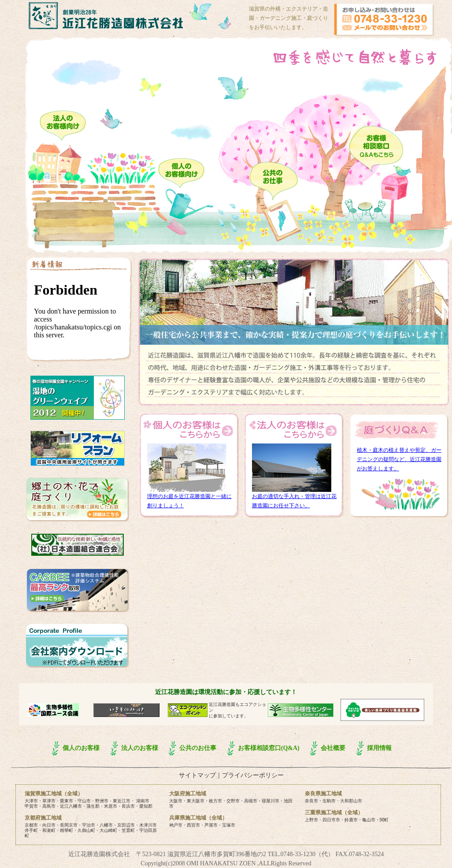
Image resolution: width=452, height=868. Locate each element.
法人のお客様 (140, 748)
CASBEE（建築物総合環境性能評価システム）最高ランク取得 (78, 590)
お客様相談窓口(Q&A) (269, 748)
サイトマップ (197, 775)
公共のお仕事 (198, 748)
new (79, 311)
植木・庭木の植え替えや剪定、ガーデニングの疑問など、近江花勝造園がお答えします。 (399, 459)
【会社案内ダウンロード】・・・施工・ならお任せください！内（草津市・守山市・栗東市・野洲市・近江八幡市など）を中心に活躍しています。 (78, 646)
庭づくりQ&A (399, 430)
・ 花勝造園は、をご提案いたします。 (78, 499)
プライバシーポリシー (253, 775)
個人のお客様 (81, 748)
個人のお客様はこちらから (189, 430)
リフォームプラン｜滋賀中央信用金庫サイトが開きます (78, 448)
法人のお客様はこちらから (294, 430)
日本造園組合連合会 (78, 545)
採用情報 (379, 748)
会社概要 (333, 748)
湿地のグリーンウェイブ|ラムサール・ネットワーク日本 (78, 398)
